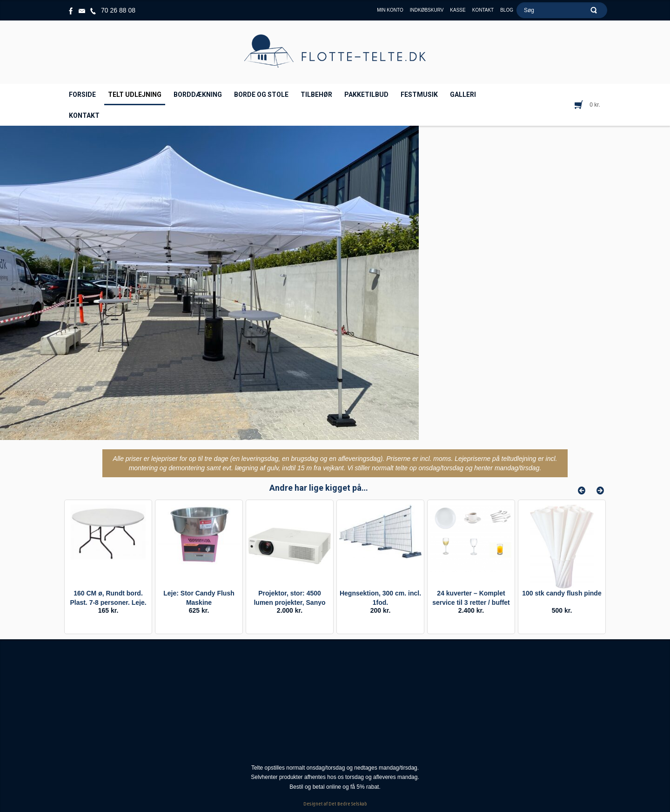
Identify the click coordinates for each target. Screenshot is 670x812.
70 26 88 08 (118, 10)
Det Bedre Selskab (348, 804)
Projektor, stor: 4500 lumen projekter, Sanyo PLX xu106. (289, 602)
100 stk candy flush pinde (562, 593)
